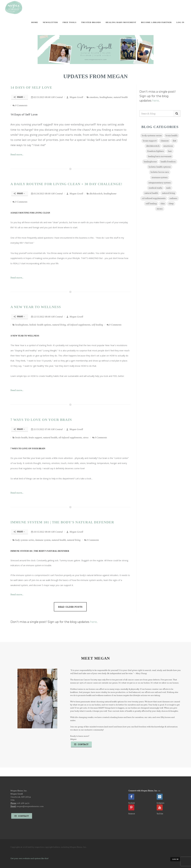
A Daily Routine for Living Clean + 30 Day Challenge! (66, 184)
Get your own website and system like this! (29, 858)
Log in (175, 859)
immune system (43, 540)
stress (86, 438)
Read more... (17, 154)
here (156, 101)
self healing (97, 325)
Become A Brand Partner (156, 22)
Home (35, 22)
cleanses (165, 141)
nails (168, 188)
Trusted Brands (91, 22)
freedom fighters (156, 151)
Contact (81, 744)
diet (174, 141)
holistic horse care (160, 172)
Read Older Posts (70, 607)
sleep (171, 203)
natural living (59, 325)
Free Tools (70, 22)
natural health (121, 97)
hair (170, 151)
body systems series (25, 540)
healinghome (106, 97)
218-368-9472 (23, 803)
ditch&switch (96, 194)
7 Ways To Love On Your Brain (41, 420)
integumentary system (160, 183)
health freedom (168, 162)
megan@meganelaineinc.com (30, 806)
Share (19, 97)
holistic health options (40, 325)
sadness (173, 198)
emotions (94, 97)
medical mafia (155, 188)
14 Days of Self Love (31, 87)
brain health (21, 438)
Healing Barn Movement (121, 22)
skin (163, 203)
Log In (180, 22)
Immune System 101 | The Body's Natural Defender (62, 522)
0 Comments (20, 105)
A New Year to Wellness (36, 307)
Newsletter (50, 22)
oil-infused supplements (79, 325)
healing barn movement (160, 156)
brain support (35, 438)
